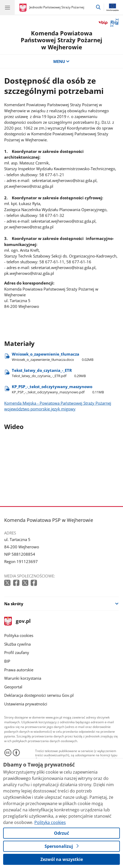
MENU (61, 61)
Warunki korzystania (23, 678)
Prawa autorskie (19, 670)
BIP (7, 661)
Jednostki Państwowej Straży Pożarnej (57, 7)
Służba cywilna (17, 644)
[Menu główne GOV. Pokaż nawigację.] (7, 7)
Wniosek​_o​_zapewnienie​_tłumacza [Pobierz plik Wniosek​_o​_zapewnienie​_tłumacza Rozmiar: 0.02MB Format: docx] (53, 357)
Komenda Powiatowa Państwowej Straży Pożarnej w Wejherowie (61, 40)
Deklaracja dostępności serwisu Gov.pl (39, 695)
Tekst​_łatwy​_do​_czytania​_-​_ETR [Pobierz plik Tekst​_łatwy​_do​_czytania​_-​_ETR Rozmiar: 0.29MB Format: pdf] (49, 373)
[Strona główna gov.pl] (24, 8)
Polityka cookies (19, 635)
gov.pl (17, 621)
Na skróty (14, 604)
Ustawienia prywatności (26, 704)
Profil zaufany (17, 652)
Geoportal (13, 687)
